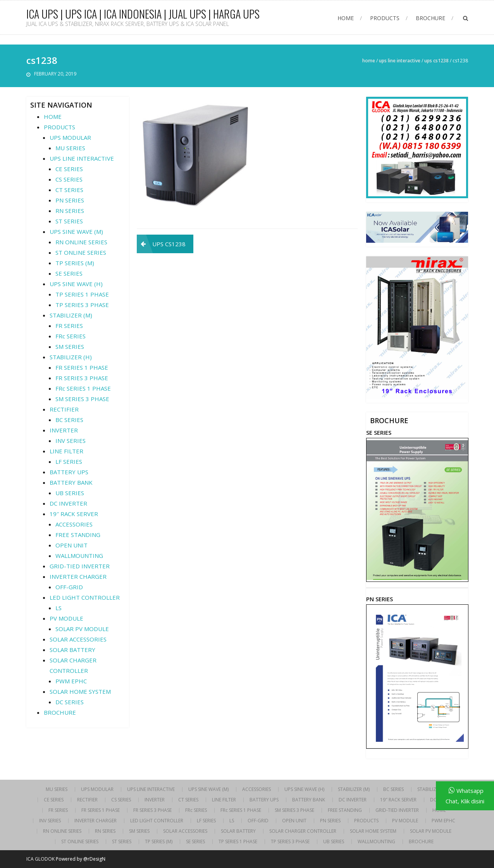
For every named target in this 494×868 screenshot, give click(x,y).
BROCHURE (430, 18)
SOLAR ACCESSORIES (78, 639)
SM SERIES (70, 347)
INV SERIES (71, 441)
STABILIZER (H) (71, 357)
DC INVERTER (68, 503)
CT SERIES (69, 190)
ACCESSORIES (74, 524)
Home (369, 61)
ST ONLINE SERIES (81, 252)
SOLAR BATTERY (72, 650)
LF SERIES (69, 461)
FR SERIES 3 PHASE (82, 378)
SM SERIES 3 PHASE (82, 399)
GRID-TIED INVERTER (80, 566)
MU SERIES (70, 148)
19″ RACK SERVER (74, 514)
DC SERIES (70, 702)
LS (59, 608)
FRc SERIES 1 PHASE (83, 388)
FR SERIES (69, 326)
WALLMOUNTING (79, 556)
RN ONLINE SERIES (81, 242)
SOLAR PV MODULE (82, 629)
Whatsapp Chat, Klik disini (465, 796)
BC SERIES (69, 420)
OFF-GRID (69, 587)
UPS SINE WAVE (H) (76, 284)
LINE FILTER (66, 451)
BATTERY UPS (69, 472)
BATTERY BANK (71, 482)
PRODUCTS (385, 18)
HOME (346, 18)
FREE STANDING (78, 535)
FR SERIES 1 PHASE (82, 367)
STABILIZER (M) (71, 315)
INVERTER (64, 430)
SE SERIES (69, 273)
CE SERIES (69, 169)
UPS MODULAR (70, 137)
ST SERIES (69, 221)
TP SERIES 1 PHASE (82, 294)
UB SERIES (70, 493)
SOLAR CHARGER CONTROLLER (303, 831)
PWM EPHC (71, 681)
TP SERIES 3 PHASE (82, 305)
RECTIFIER (64, 409)
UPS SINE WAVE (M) (76, 232)
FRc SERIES (71, 336)
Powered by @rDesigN (81, 859)
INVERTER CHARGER (78, 576)
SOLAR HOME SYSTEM (80, 691)
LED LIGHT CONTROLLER (85, 597)
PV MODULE (66, 618)
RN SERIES (70, 211)
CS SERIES (69, 179)
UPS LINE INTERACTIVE (400, 61)
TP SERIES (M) (75, 263)
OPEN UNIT (71, 545)
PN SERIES (70, 200)
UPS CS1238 (436, 61)
